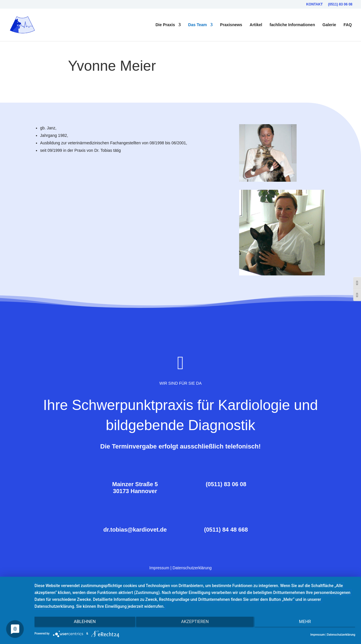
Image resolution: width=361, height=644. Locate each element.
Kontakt (314, 4)
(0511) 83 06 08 (340, 4)
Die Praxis (165, 25)
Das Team (198, 25)
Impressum (159, 567)
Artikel (256, 25)
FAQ (348, 25)
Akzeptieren (195, 623)
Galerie (329, 25)
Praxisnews (231, 25)
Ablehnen (82, 623)
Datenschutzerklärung (192, 567)
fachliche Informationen (292, 25)
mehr (308, 623)
